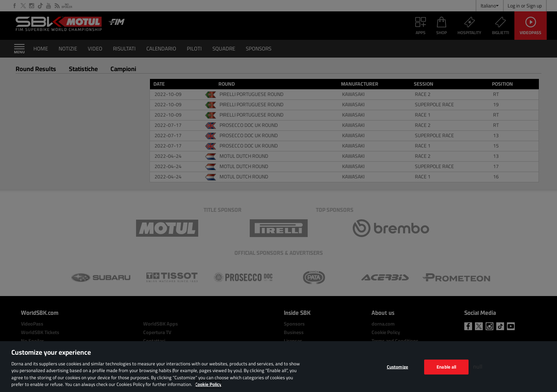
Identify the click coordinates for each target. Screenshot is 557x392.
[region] (278, 367)
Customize (398, 367)
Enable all (446, 367)
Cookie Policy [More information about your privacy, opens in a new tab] (208, 384)
